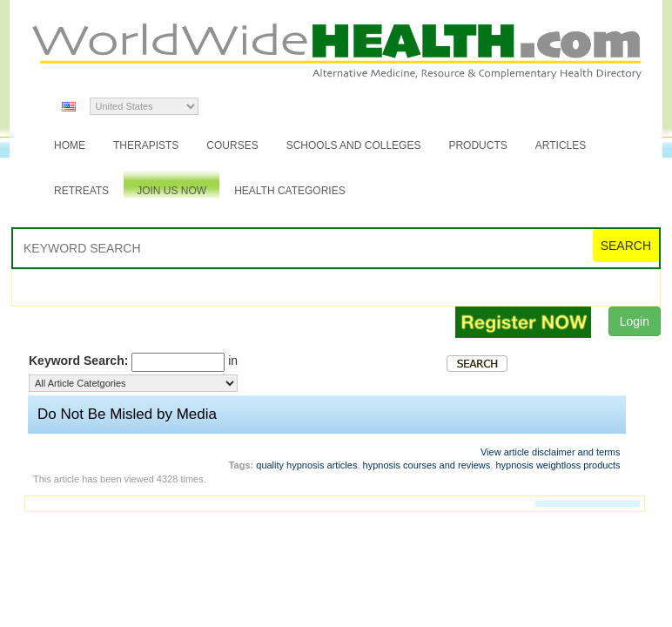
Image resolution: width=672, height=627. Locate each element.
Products (477, 145)
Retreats (81, 191)
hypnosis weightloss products (558, 465)
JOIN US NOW (171, 191)
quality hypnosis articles (306, 465)
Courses (232, 145)
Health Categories (290, 191)
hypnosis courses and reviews (427, 465)
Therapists (146, 145)
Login (635, 321)
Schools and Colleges (354, 145)
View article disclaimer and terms (551, 452)
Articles (561, 145)
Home (70, 145)
